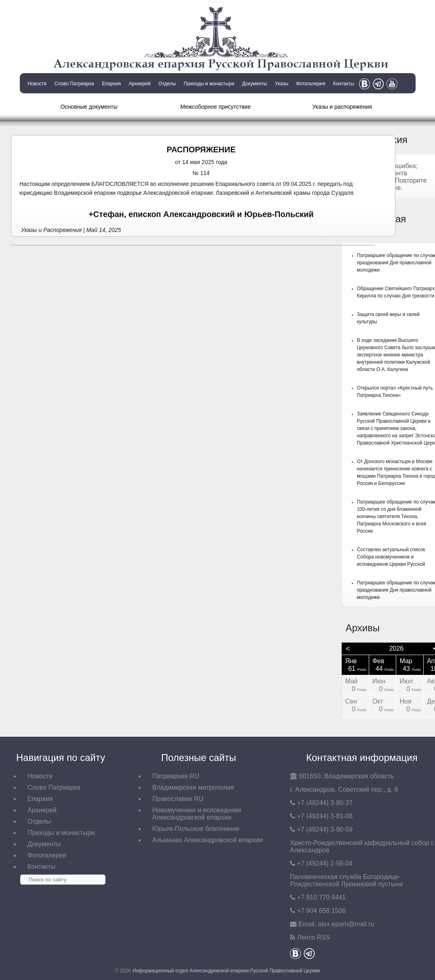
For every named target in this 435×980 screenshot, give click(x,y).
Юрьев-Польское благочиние (196, 829)
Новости (37, 84)
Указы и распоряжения (342, 107)
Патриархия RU (176, 776)
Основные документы (89, 107)
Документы (254, 84)
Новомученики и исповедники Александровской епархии (197, 814)
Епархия (111, 84)
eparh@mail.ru (346, 924)
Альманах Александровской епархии (208, 840)
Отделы (167, 84)
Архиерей (140, 84)
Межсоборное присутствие (216, 107)
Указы (282, 84)
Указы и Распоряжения (51, 230)
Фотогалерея (311, 84)
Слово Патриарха (74, 84)
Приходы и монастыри (209, 84)
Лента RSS (313, 937)
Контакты (344, 84)
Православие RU (178, 799)
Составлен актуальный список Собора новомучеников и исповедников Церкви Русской (391, 557)
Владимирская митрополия (193, 787)
